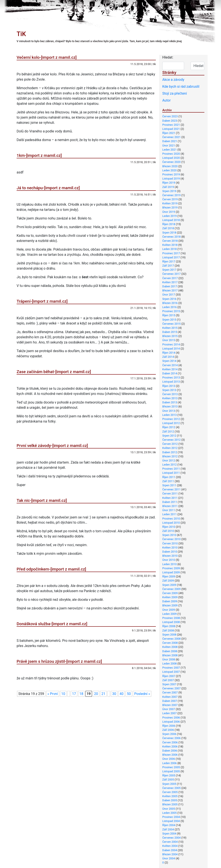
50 (129, 694)
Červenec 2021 (171, 137)
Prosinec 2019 (171, 174)
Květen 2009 (170, 597)
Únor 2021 (169, 145)
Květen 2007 (170, 697)
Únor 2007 (169, 709)
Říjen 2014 (169, 353)
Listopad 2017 (171, 257)
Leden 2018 (170, 249)
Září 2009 (168, 581)
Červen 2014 (170, 365)
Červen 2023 (170, 116)
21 (103, 694)
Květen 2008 (170, 647)
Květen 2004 (170, 846)
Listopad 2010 (171, 523)
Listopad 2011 (171, 473)
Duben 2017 (170, 286)
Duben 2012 (170, 452)
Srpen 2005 (169, 784)
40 (122, 694)
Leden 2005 (170, 813)
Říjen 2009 (169, 576)
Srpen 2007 (169, 684)
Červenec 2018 (171, 237)
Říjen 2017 (169, 262)
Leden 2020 (170, 170)
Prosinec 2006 (171, 718)
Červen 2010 (170, 543)
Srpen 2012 (169, 436)
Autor (167, 100)
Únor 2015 (169, 340)
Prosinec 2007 (171, 668)
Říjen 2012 (169, 427)
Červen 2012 (170, 444)
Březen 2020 (170, 166)
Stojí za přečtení (175, 93)
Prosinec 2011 (171, 469)
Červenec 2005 (171, 788)
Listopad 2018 (171, 220)
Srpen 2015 (169, 320)
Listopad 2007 (171, 672)
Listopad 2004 (171, 821)
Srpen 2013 (169, 390)
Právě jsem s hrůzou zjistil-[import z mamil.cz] (59, 661)
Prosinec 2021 (171, 125)
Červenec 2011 (171, 489)
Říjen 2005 (169, 775)
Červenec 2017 (171, 274)
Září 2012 (168, 432)
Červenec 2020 (171, 162)
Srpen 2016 (169, 299)
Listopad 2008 (171, 622)
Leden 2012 (170, 465)
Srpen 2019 (169, 191)
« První (53, 694)
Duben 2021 (170, 141)
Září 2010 (168, 531)
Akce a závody (173, 80)
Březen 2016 (170, 303)
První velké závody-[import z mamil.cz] (52, 446)
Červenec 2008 (171, 639)
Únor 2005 (169, 809)
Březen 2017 (170, 290)
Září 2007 (168, 680)
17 (74, 694)
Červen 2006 (170, 742)
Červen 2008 (170, 643)
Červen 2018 (170, 241)
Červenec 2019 (171, 195)
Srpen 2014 (169, 361)
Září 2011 (168, 481)
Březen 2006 (170, 755)
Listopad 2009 (171, 572)
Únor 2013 (169, 411)
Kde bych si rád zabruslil (181, 87)
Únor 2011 (169, 510)
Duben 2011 (170, 502)
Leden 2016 (170, 307)
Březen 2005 (170, 804)
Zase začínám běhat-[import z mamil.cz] (54, 372)
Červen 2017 (170, 278)
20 (96, 694)
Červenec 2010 (171, 539)
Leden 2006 (170, 763)
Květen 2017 (170, 282)
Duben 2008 (170, 651)
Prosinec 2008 (171, 618)
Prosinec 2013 (171, 378)
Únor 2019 (169, 212)
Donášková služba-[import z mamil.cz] (52, 624)
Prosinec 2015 (171, 311)
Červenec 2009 (171, 589)
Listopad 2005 (171, 771)
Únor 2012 (169, 460)
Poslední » (142, 694)
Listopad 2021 (171, 129)
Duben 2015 (170, 332)
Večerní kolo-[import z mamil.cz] (47, 57)
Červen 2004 (170, 842)
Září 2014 (168, 357)
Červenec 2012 (171, 440)
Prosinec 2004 (171, 817)
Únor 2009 (169, 610)
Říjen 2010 (169, 527)
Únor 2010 (169, 560)
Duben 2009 (170, 601)
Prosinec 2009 (171, 568)
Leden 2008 (170, 664)
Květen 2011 (170, 498)
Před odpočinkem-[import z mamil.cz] (51, 569)
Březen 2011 (170, 506)
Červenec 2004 (171, 838)
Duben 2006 (170, 751)
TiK (21, 34)
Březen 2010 (170, 556)
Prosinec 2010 (171, 519)
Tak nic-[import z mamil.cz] (42, 500)
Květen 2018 (170, 245)
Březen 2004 (170, 854)
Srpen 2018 (169, 233)
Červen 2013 (170, 394)
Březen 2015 (170, 336)
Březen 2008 (170, 655)
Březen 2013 (170, 406)
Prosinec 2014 (171, 344)
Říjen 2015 (169, 315)
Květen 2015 (170, 328)
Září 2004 (168, 829)
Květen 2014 (170, 369)
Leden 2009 (170, 614)
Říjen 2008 (169, 626)
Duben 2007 (170, 701)
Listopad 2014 (171, 349)
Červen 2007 (170, 692)
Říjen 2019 (169, 183)
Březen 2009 (170, 605)
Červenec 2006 (171, 738)
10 (63, 694)
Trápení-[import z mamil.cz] (42, 301)
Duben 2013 (170, 402)
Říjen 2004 (169, 825)
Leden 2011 (170, 514)
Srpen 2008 (169, 635)
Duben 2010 (170, 552)
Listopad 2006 (171, 722)
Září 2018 (168, 228)
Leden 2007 (170, 713)
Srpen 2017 (169, 270)
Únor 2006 (169, 759)
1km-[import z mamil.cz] (39, 155)
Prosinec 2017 (171, 253)
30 (114, 694)
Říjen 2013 (169, 386)
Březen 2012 (170, 456)
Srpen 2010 (169, 535)
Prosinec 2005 (171, 767)
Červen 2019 (170, 199)
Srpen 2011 (169, 485)
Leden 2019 (170, 216)
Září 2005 (168, 780)
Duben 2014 (170, 373)
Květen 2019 (170, 203)
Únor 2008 (169, 659)
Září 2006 (168, 730)
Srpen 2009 (169, 585)
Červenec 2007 (171, 688)
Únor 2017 (169, 295)
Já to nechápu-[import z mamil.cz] (48, 188)
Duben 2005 (170, 800)
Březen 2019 (170, 207)
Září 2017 (168, 266)
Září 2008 (168, 630)
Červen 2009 (170, 593)
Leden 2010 (170, 564)
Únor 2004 (169, 858)
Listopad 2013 (171, 382)
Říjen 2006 (169, 726)
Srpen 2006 (169, 734)
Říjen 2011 (169, 477)
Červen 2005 (170, 792)
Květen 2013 (170, 398)
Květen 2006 (170, 746)
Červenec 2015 (171, 324)
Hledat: (168, 57)
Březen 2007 (170, 705)
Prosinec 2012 (171, 419)
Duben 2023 (170, 121)
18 (81, 694)
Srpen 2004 (169, 834)
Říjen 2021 (169, 133)
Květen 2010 (170, 548)
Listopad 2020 (171, 158)
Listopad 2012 (171, 423)
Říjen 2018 (169, 224)
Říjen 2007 (169, 676)
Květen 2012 (170, 448)
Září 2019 (168, 187)
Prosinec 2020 (171, 154)
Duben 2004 (170, 850)
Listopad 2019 (171, 179)
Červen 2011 (170, 494)
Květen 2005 (170, 796)
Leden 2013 (170, 415)
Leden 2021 (170, 150)
